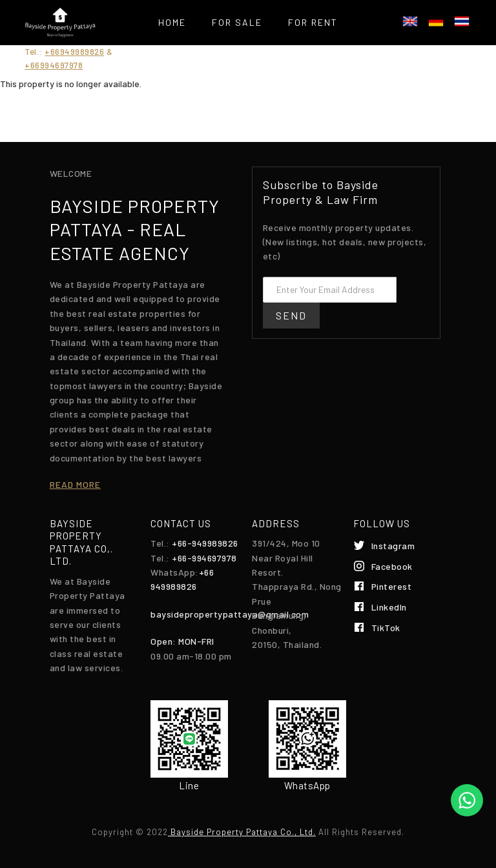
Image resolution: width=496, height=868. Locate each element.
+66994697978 (54, 65)
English (410, 21)
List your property (286, 55)
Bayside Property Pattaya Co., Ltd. (242, 832)
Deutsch (436, 21)
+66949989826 (74, 52)
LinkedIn (389, 607)
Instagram (393, 546)
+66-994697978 (204, 558)
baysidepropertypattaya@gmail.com (230, 614)
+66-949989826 (205, 543)
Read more (75, 484)
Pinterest (392, 586)
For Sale (237, 22)
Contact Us (248, 87)
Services (180, 55)
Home (172, 22)
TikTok (386, 628)
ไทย (462, 21)
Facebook (392, 566)
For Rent (313, 22)
